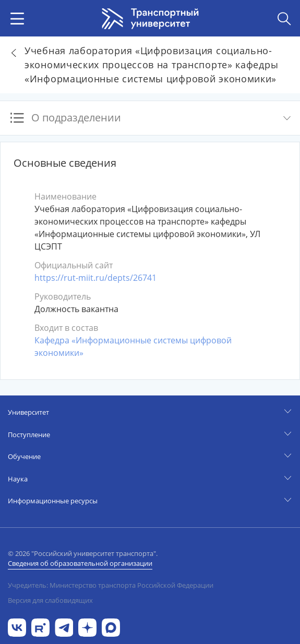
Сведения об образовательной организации (80, 563)
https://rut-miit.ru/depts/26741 (95, 278)
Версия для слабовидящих (50, 600)
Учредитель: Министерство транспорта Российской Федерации (111, 585)
